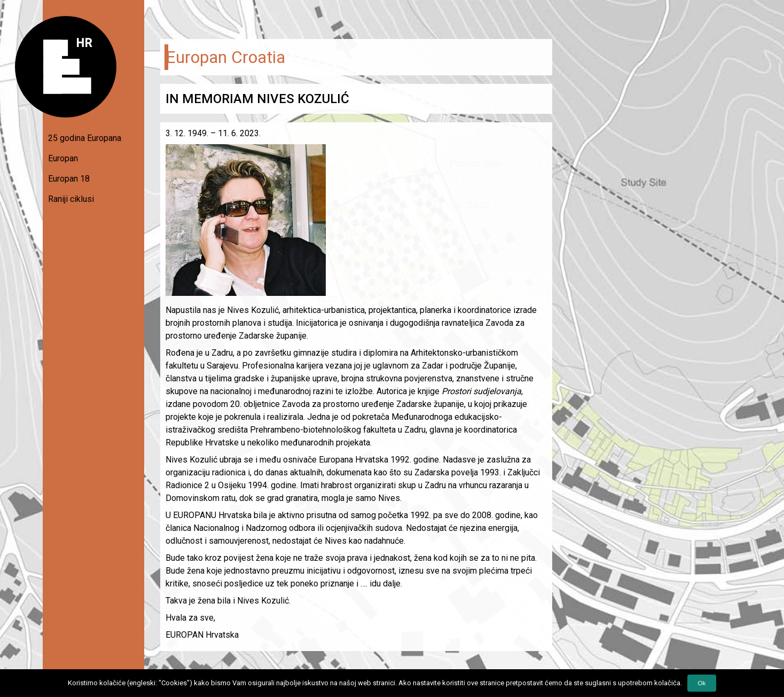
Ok (702, 683)
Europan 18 (69, 179)
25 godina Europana (85, 138)
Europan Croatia (225, 57)
